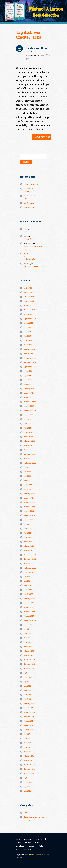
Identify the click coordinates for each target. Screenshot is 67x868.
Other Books (20, 846)
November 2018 (29, 664)
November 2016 (29, 769)
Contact (32, 846)
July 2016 (27, 787)
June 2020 (27, 581)
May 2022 (27, 480)
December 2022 (30, 450)
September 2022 (30, 463)
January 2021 (28, 550)
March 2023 (28, 437)
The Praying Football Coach (34, 266)
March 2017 (28, 752)
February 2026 (29, 297)
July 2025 (27, 327)
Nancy (26, 253)
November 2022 (30, 454)
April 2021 (27, 537)
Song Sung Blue (29, 207)
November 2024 (30, 362)
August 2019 (28, 625)
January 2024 (29, 393)
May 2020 (27, 585)
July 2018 (27, 682)
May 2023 (27, 428)
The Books (40, 839)
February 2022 (29, 494)
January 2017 (28, 760)
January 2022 (29, 498)
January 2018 (28, 708)
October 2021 (29, 511)
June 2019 (27, 633)
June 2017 (27, 738)
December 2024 (30, 358)
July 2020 (27, 577)
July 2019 (27, 629)
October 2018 (29, 668)
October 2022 (29, 459)
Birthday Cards (29, 259)
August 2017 (28, 730)
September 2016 (30, 778)
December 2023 (30, 397)
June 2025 (27, 332)
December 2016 (29, 765)
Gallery (38, 843)
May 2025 (27, 336)
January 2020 (29, 603)
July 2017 (27, 734)
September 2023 (30, 410)
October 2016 (29, 773)
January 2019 (28, 655)
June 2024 (27, 380)
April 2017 (27, 747)
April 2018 (27, 695)
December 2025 (30, 305)
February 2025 (29, 349)
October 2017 (29, 721)
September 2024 (30, 367)
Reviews (28, 843)
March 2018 (28, 699)
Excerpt (18, 843)
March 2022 (28, 489)
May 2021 (27, 533)
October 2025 (29, 314)
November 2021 (29, 507)
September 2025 (30, 319)
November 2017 (29, 717)
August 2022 (28, 467)
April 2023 (28, 432)
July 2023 (27, 419)
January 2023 (29, 445)
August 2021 (28, 520)
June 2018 (27, 686)
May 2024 (27, 384)
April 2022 (28, 485)
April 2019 (27, 642)
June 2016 (27, 791)
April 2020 (28, 590)
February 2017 (29, 756)
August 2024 (28, 371)
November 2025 (30, 310)
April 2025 (28, 340)
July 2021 (27, 524)
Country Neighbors (31, 184)
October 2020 (29, 564)
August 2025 (28, 323)
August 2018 (28, 677)
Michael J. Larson (35, 855)
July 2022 (27, 472)
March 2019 (28, 647)
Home (18, 839)
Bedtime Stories (29, 232)
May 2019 (27, 638)
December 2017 (29, 712)
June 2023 (27, 424)
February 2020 (29, 598)
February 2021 (29, 546)
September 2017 (29, 725)
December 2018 (29, 660)
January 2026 (29, 301)
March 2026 (28, 292)
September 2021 (30, 515)
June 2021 (27, 529)
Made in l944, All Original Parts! (33, 248)
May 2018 (27, 690)
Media (41, 846)
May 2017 (27, 743)
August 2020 (28, 572)
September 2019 (30, 620)
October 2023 (29, 406)
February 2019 (29, 651)
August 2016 (28, 782)
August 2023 (28, 415)
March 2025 (28, 345)
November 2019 (29, 612)
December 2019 (29, 607)
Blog (43, 55)
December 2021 (29, 502)
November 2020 (30, 559)
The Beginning (29, 203)
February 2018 (29, 703)
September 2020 (30, 568)
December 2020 (30, 555)
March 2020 (28, 594)
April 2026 (28, 288)
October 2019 (29, 616)
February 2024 (29, 389)
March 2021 (28, 542)
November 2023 (30, 402)
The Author (28, 839)
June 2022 (27, 476)
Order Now (27, 849)
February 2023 (29, 441)
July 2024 (27, 375)
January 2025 (29, 354)
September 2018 (30, 673)
